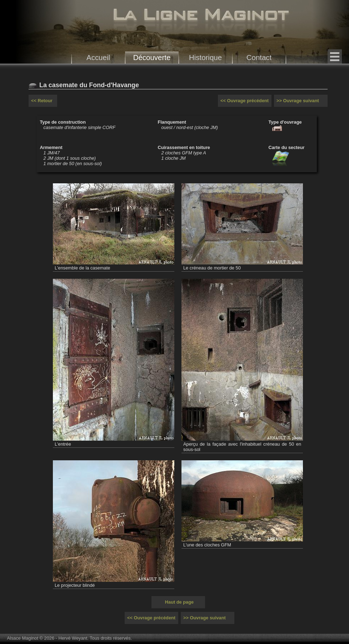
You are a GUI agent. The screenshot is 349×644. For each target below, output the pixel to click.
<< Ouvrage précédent (245, 101)
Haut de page (179, 602)
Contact (259, 57)
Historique (205, 57)
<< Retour (42, 101)
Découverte (152, 57)
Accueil (98, 57)
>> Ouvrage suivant (298, 101)
